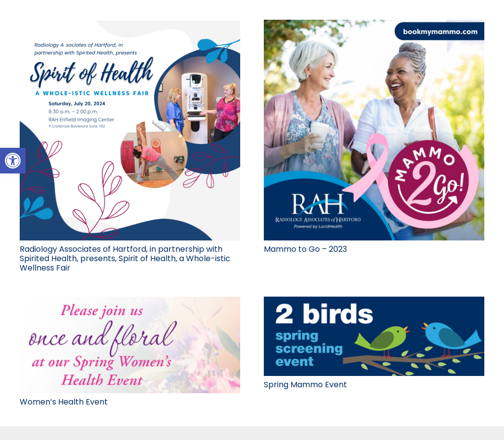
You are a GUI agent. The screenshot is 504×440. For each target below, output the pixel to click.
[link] (13, 161)
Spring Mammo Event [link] (305, 385)
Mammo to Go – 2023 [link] (305, 249)
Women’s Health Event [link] (64, 402)
